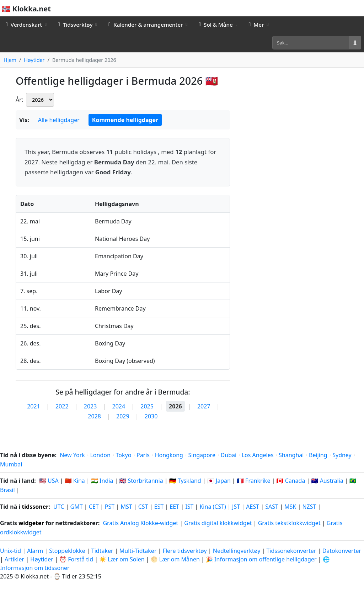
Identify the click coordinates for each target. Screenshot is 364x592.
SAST (272, 507)
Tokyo (123, 455)
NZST (309, 507)
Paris (143, 455)
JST (236, 507)
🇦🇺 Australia (327, 481)
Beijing (318, 455)
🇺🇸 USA (49, 481)
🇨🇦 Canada (291, 481)
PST (110, 507)
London (100, 455)
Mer (256, 25)
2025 (147, 406)
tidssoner (35, 507)
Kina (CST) (213, 507)
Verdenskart (24, 25)
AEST (253, 507)
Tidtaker (102, 551)
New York (72, 455)
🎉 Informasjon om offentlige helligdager (261, 559)
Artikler (14, 559)
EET (174, 507)
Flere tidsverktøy (186, 551)
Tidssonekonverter (292, 551)
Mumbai (11, 464)
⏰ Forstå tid (76, 559)
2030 (151, 416)
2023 (90, 406)
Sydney (342, 455)
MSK (290, 507)
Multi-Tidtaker (138, 551)
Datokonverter (342, 551)
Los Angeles (258, 455)
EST (159, 507)
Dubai (229, 455)
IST (189, 507)
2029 (123, 416)
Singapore (202, 455)
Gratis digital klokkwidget (218, 523)
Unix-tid (10, 551)
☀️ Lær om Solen (122, 559)
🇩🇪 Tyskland (185, 481)
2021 (34, 406)
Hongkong (169, 455)
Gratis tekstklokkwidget (289, 523)
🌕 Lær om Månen (175, 559)
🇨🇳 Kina (75, 481)
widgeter (31, 523)
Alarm (35, 551)
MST (126, 507)
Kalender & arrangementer (146, 25)
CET (94, 507)
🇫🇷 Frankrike (253, 481)
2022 (62, 406)
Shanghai (291, 455)
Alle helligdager (59, 120)
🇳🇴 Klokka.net (26, 9)
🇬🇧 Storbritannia (141, 481)
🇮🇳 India (102, 481)
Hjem (10, 60)
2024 (119, 406)
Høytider (34, 60)
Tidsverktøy (75, 25)
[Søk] (311, 43)
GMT (77, 507)
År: (19, 100)
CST (143, 507)
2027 (204, 406)
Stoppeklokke (67, 551)
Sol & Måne (216, 25)
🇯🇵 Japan (219, 481)
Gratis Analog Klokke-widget (140, 523)
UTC (59, 507)
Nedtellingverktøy (237, 551)
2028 (94, 416)
